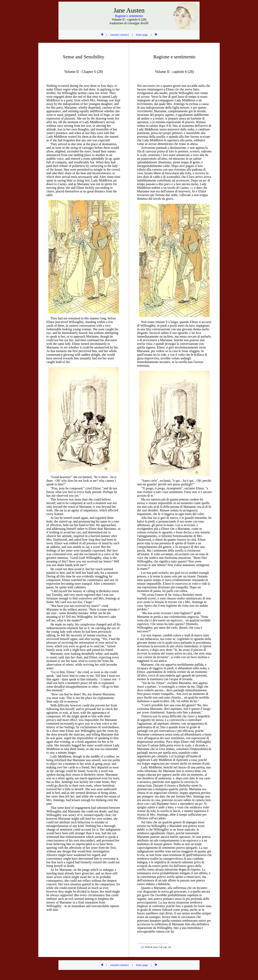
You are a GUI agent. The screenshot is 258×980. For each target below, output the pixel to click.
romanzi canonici (120, 35)
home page (142, 35)
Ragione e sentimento (129, 16)
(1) (143, 947)
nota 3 (156, 947)
